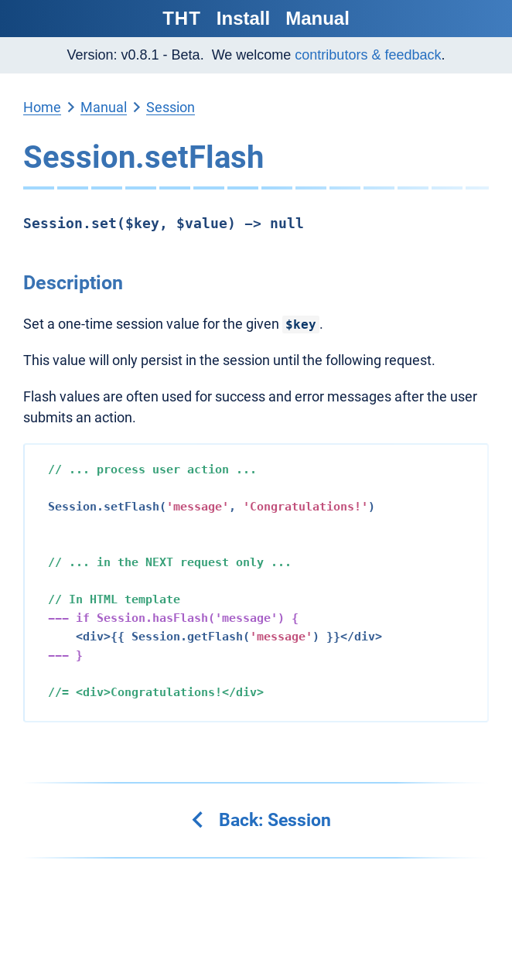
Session (171, 107)
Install (243, 18)
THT (182, 18)
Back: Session (260, 820)
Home (42, 107)
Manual (317, 18)
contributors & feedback (368, 55)
